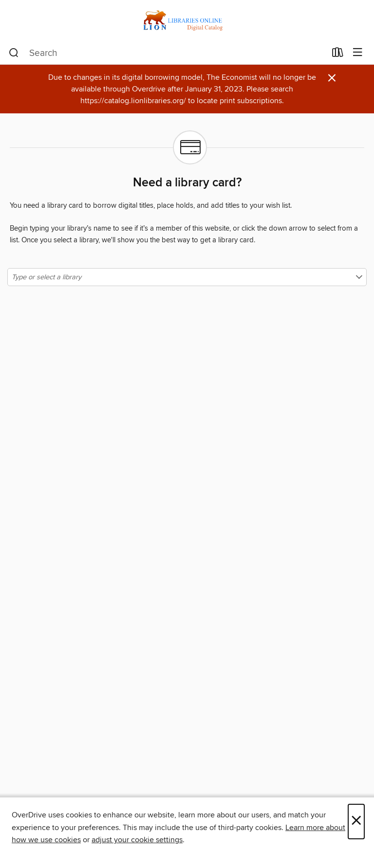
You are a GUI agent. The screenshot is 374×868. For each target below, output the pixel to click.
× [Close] (356, 822)
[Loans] (338, 54)
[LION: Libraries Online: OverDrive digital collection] (187, 21)
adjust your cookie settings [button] (137, 840)
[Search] (14, 53)
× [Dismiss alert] (332, 78)
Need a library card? (187, 183)
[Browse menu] (358, 53)
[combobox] (167, 53)
